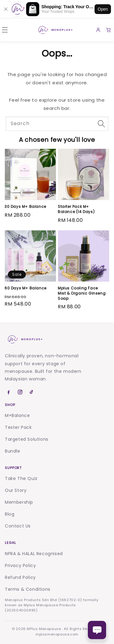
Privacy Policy (20, 565)
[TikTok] (32, 392)
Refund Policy (20, 577)
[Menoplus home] (25, 339)
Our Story (16, 490)
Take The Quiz (21, 478)
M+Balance (17, 415)
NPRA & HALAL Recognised (34, 554)
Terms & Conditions (28, 589)
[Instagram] (20, 392)
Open (103, 9)
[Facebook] (9, 392)
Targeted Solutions (27, 439)
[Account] (98, 30)
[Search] (101, 124)
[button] (5, 30)
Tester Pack (18, 427)
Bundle (13, 451)
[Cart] (109, 30)
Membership (19, 502)
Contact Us (18, 526)
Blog (10, 514)
